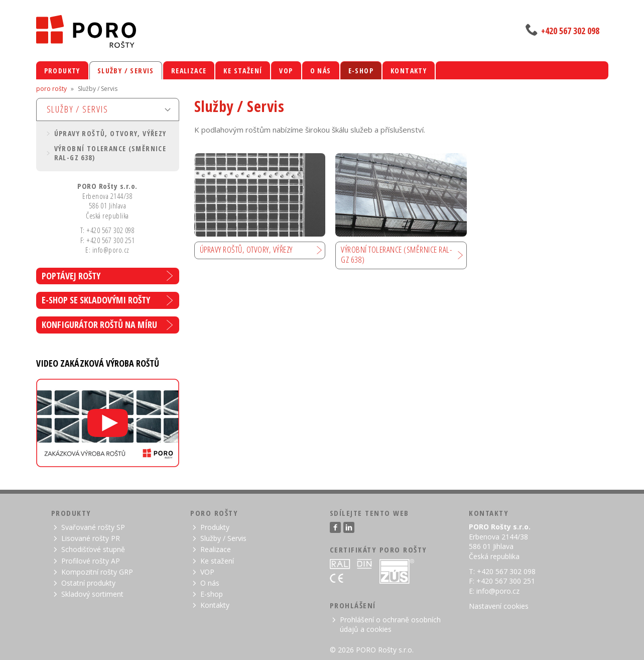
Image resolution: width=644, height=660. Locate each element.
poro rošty (51, 89)
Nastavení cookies (499, 606)
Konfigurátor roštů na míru (99, 324)
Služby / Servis (78, 109)
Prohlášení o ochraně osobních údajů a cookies (390, 624)
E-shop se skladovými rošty (96, 300)
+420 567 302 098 (570, 31)
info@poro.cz (498, 591)
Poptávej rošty (71, 276)
